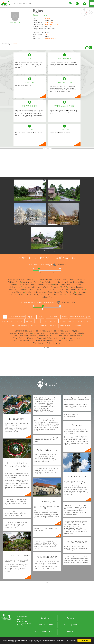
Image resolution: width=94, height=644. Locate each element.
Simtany (81, 290)
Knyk (56, 285)
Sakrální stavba (78, 326)
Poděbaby (12, 290)
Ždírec (69, 294)
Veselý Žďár (39, 294)
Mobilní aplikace (70, 625)
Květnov (81, 285)
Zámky (45, 321)
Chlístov (57, 280)
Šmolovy (29, 292)
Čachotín (38, 280)
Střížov (49, 292)
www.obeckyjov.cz (50, 39)
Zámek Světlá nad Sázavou (24, 338)
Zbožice (62, 294)
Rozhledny (29, 321)
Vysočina (47, 18)
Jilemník (26, 285)
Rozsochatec (63, 290)
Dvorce (15, 44)
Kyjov (38, 10)
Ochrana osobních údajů (45, 631)
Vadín (22, 294)
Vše (5, 317)
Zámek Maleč (42, 338)
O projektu (45, 618)
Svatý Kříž (64, 292)
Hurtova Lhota (79, 282)
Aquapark (31, 317)
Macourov (26, 287)
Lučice (13, 287)
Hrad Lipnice (63, 336)
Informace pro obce (45, 625)
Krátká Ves (71, 285)
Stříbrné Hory (39, 292)
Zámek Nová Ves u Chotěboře (72, 333)
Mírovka (46, 287)
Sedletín (73, 290)
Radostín (38, 290)
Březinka (29, 280)
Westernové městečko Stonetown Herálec (48, 341)
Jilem (19, 285)
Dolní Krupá (27, 282)
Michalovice (36, 287)
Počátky (79, 287)
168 (46, 34)
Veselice (29, 294)
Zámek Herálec (56, 338)
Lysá (19, 287)
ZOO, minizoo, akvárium (17, 317)
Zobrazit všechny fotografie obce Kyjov (47, 251)
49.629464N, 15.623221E (52, 24)
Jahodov (12, 285)
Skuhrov (11, 292)
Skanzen (64, 317)
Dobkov (11, 282)
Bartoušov (12, 280)
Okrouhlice (55, 287)
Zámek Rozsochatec (37, 331)
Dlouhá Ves (81, 280)
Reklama (70, 618)
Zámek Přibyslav (71, 331)
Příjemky (29, 290)
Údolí (10, 294)
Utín (16, 294)
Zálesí (55, 294)
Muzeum (53, 326)
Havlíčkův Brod (49, 22)
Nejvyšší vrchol (23, 326)
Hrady (37, 321)
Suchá (56, 292)
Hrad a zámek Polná (72, 338)
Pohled (21, 290)
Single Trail (44, 326)
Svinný (72, 292)
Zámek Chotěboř (40, 333)
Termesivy (81, 292)
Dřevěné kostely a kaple (67, 321)
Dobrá (18, 282)
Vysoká (48, 294)
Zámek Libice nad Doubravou (24, 336)
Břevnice (21, 280)
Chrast (64, 280)
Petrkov (72, 287)
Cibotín (72, 280)
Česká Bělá (48, 280)
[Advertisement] (47, 163)
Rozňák (53, 290)
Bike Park (34, 326)
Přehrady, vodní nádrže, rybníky (80, 317)
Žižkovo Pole (47, 297)
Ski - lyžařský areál (52, 317)
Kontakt (70, 631)
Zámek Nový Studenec (47, 336)
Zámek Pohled (21, 331)
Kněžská (49, 285)
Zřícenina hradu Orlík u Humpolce (47, 343)
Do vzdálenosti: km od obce (40, 265)
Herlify (57, 282)
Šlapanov (20, 292)
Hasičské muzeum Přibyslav (20, 333)
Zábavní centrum (65, 326)
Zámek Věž (53, 333)
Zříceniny (53, 321)
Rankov (46, 290)
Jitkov (33, 285)
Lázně (13, 326)
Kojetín (63, 285)
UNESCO (40, 317)
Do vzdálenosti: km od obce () (38, 302)
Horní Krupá (67, 282)
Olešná (64, 287)
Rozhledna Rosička (21, 341)
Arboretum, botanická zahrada (12, 321)
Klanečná (40, 285)
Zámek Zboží (75, 336)
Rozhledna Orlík (73, 341)
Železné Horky (79, 294)
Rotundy (81, 321)
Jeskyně (89, 321)
